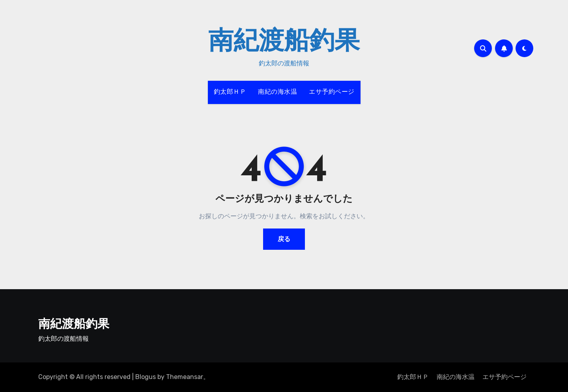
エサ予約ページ (332, 92)
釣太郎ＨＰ (230, 92)
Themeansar (185, 377)
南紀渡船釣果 (284, 43)
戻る (284, 239)
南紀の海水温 (277, 92)
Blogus (146, 377)
